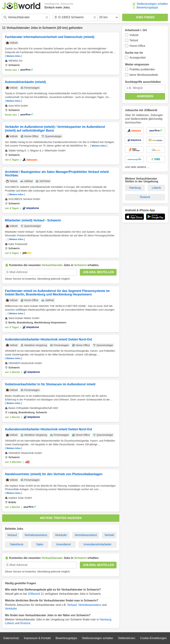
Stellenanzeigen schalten (152, 4)
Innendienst (64, 544)
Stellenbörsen (127, 638)
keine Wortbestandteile (144, 75)
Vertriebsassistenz (36, 535)
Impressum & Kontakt (37, 638)
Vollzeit (134, 35)
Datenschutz (11, 638)
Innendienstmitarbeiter (98, 544)
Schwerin (49, 28)
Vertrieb (109, 535)
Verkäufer (61, 535)
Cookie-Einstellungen (153, 638)
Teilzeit (134, 40)
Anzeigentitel (138, 58)
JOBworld (34, 594)
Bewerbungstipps (147, 7)
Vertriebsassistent (86, 535)
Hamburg (105, 619)
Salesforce (17, 544)
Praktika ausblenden (142, 69)
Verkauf (12, 535)
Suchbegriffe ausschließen (143, 82)
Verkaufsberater (18, 28)
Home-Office (137, 46)
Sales (40, 544)
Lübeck (9, 623)
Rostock (25, 623)
